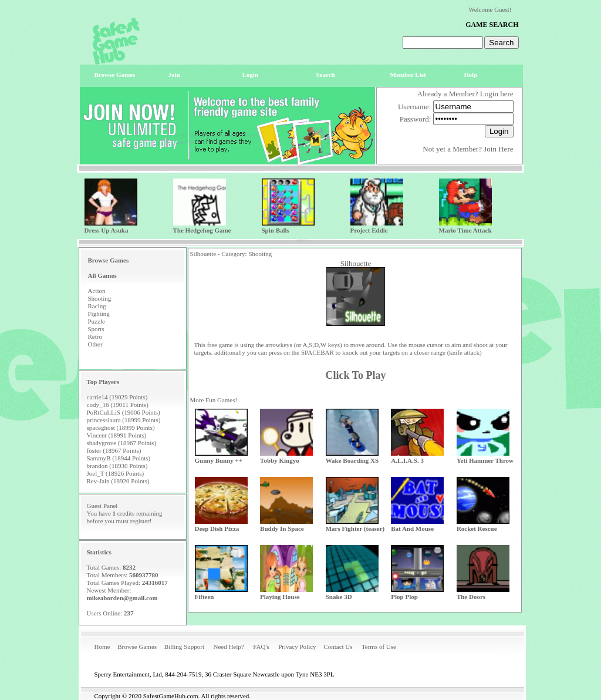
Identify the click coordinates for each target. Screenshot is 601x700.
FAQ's (261, 647)
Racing (97, 306)
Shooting (100, 298)
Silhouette (356, 263)
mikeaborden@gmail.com (122, 598)
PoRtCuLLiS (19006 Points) (124, 412)
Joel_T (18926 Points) (116, 473)
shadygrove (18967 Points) (122, 443)
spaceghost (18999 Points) (121, 428)
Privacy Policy (297, 647)
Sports (96, 329)
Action (97, 291)
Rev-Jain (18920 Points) (118, 481)
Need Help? (228, 647)
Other (95, 344)
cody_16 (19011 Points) (118, 405)
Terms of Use (379, 647)
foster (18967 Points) (114, 450)
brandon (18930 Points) (117, 466)
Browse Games (137, 647)
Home (102, 647)
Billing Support (184, 647)
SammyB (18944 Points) (119, 458)
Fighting (99, 314)
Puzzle (97, 321)
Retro (95, 336)
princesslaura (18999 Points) (124, 420)
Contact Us (338, 647)
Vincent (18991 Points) (117, 435)
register (140, 521)
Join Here (498, 149)
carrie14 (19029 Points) (117, 397)
